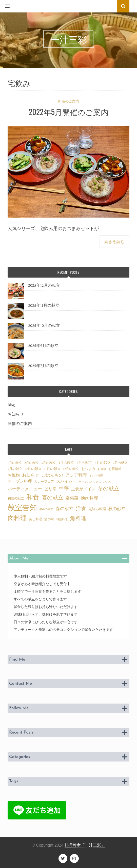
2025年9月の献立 (43, 346)
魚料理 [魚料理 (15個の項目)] (78, 519)
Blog (11, 405)
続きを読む (114, 242)
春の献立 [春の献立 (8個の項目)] (65, 509)
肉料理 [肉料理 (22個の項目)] (17, 518)
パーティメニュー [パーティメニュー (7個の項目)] (25, 489)
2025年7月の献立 (43, 366)
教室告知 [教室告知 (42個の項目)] (22, 508)
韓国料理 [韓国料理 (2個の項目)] (62, 520)
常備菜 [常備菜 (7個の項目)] (72, 498)
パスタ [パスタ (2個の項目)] (107, 482)
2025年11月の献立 (44, 306)
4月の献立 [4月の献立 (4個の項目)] (66, 463)
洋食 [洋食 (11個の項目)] (81, 509)
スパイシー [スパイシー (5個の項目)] (66, 481)
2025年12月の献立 (44, 286)
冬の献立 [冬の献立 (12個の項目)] (109, 489)
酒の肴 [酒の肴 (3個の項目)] (49, 519)
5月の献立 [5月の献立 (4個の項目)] (84, 463)
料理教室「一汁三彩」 (85, 845)
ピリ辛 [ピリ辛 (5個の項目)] (50, 489)
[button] (5, 6)
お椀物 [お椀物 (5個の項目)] (14, 475)
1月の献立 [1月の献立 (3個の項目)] (15, 463)
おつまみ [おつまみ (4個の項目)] (88, 469)
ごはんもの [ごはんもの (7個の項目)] (52, 475)
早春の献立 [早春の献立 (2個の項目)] (46, 509)
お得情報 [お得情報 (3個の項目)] (115, 469)
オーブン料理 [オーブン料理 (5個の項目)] (20, 481)
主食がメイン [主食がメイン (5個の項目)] (83, 489)
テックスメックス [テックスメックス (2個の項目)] (90, 482)
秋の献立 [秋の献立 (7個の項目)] (117, 509)
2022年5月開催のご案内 (68, 112)
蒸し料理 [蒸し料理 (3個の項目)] (35, 519)
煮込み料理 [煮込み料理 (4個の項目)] (97, 509)
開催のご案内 (69, 101)
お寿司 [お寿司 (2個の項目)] (102, 469)
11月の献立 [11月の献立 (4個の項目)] (52, 469)
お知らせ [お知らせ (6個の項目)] (31, 475)
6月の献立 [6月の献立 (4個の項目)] (103, 463)
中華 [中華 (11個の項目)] (64, 489)
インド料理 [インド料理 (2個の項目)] (96, 476)
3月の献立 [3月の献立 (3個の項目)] (49, 463)
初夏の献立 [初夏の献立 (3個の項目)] (16, 498)
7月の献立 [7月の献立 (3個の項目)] (120, 463)
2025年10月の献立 (44, 326)
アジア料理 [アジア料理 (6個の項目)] (76, 475)
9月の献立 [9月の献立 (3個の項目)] (15, 469)
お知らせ (16, 414)
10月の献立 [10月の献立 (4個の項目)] (33, 469)
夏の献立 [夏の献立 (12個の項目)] (53, 498)
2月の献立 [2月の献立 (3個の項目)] (32, 463)
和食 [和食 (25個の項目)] (33, 498)
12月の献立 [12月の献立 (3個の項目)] (71, 469)
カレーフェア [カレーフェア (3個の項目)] (44, 482)
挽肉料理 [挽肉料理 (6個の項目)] (89, 498)
